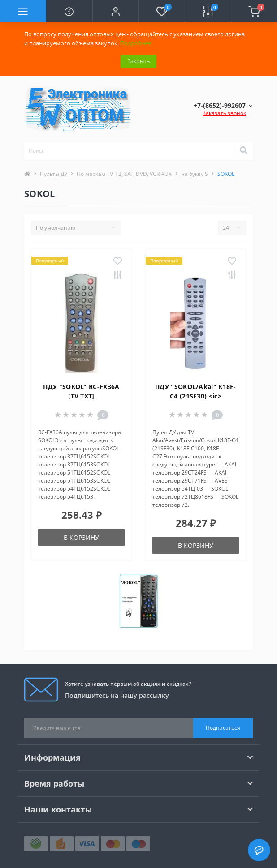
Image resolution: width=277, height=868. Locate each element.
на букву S (195, 174)
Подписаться (223, 728)
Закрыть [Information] (138, 61)
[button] (115, 11)
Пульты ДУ (54, 174)
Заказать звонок (224, 113)
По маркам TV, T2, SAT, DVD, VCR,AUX (124, 174)
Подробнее (136, 43)
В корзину (81, 537)
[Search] (243, 151)
